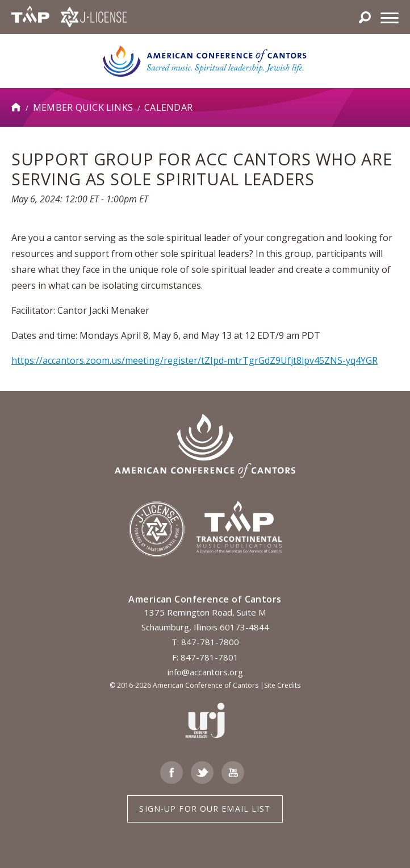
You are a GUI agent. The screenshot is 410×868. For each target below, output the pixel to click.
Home (16, 107)
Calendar (168, 107)
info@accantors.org (205, 672)
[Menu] (390, 17)
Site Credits (282, 685)
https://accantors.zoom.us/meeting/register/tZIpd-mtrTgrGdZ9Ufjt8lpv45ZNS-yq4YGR (194, 360)
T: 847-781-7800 (205, 642)
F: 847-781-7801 (205, 657)
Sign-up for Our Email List (205, 809)
